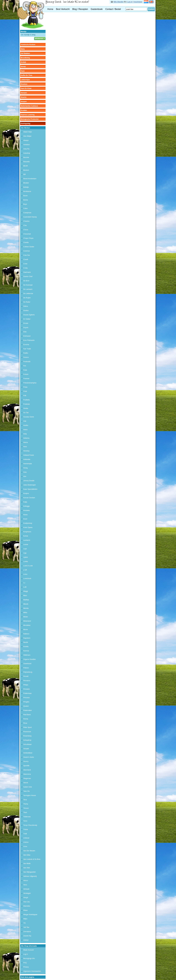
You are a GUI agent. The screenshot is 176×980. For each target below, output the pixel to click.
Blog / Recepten (80, 9)
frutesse (27, 404)
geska (26, 408)
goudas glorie (29, 417)
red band (27, 715)
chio (25, 225)
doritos (26, 311)
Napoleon (27, 638)
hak (25, 421)
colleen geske (29, 247)
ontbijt (23, 62)
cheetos (26, 221)
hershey (26, 451)
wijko (25, 919)
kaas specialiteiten (30, 489)
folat (25, 370)
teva (25, 800)
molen (26, 617)
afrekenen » (40, 38)
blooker (26, 183)
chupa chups (28, 238)
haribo (26, 425)
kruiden (24, 110)
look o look (28, 566)
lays (25, 549)
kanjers (26, 493)
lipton (26, 557)
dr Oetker (27, 319)
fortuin (26, 374)
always (26, 140)
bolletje (26, 187)
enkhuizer (27, 336)
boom (26, 196)
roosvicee (27, 732)
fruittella (27, 400)
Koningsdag (26, 123)
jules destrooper (30, 485)
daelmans (27, 272)
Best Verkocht (63, 9)
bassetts (27, 162)
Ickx (25, 476)
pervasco (27, 681)
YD (25, 923)
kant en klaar (26, 88)
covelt (26, 259)
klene (26, 515)
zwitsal (26, 940)
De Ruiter (27, 302)
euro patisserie (29, 340)
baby (23, 49)
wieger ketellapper (30, 915)
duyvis (26, 328)
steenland (27, 770)
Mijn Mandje (118, 2)
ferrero (26, 357)
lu (24, 583)
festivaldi (27, 362)
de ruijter (27, 298)
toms (25, 821)
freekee (26, 379)
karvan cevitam (29, 498)
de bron (26, 281)
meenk (26, 604)
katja (25, 502)
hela (25, 434)
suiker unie (28, 787)
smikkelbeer (28, 753)
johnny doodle (29, 481)
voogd (26, 898)
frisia (25, 387)
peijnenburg (28, 672)
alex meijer (27, 136)
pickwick (27, 689)
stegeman (27, 778)
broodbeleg (25, 58)
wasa (25, 910)
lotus (25, 574)
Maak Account (29, 950)
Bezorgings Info (29, 958)
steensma (27, 774)
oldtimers (27, 655)
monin (26, 630)
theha (26, 804)
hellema (26, 438)
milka (25, 613)
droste (26, 323)
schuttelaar (28, 744)
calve (26, 208)
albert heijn (28, 132)
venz (25, 885)
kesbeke (27, 510)
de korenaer (28, 285)
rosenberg (27, 736)
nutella (26, 647)
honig (26, 468)
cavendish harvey (30, 217)
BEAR (26, 166)
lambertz (27, 540)
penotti (26, 676)
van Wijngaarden (30, 872)
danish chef (28, 276)
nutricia (26, 651)
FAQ (25, 963)
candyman (27, 213)
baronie (26, 157)
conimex (27, 251)
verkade (26, 889)
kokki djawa (28, 527)
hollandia (27, 459)
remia (26, 719)
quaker (26, 706)
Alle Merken (25, 128)
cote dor (27, 255)
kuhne (26, 536)
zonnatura (27, 932)
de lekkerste (28, 294)
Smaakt (26, 749)
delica (26, 306)
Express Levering (28, 115)
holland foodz (29, 455)
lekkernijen (25, 80)
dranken (24, 84)
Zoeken (151, 9)
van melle (27, 864)
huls (25, 472)
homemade (28, 464)
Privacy (26, 967)
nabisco (26, 634)
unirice (26, 842)
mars (25, 596)
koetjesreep (28, 523)
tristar (26, 829)
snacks (24, 97)
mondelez (27, 625)
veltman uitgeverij (30, 876)
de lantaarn (28, 289)
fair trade (27, 349)
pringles (26, 702)
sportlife (26, 766)
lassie (26, 544)
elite (25, 332)
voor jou (27, 902)
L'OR (25, 570)
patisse (26, 668)
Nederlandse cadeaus (29, 106)
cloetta (26, 242)
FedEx (26, 353)
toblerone (27, 817)
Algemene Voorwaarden (32, 971)
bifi (25, 174)
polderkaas (28, 693)
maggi (26, 591)
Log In (130, 2)
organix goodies (30, 659)
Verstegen (27, 893)
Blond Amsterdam (30, 179)
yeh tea (26, 927)
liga (25, 553)
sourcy (26, 761)
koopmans (27, 532)
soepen (24, 102)
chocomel (27, 234)
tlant (25, 812)
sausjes (24, 93)
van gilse (27, 855)
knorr (25, 519)
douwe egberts (29, 315)
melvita (26, 608)
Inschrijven (138, 2)
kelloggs (27, 506)
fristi (25, 391)
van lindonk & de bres (32, 859)
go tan (26, 413)
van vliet (27, 868)
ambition (27, 145)
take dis (27, 791)
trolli (25, 834)
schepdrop (27, 740)
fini (25, 366)
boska (26, 200)
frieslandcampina (30, 383)
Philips (26, 685)
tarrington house (30, 795)
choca (26, 230)
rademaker (28, 710)
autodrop (27, 153)
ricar (25, 723)
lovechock (27, 579)
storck (26, 783)
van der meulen (29, 851)
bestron (26, 170)
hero (25, 447)
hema (26, 442)
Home (50, 9)
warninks (27, 906)
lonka (26, 561)
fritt (25, 396)
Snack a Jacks (29, 757)
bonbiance (27, 191)
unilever (26, 838)
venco (26, 881)
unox (25, 846)
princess (27, 698)
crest (25, 264)
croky (26, 268)
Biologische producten (30, 119)
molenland (27, 621)
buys (25, 204)
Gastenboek (97, 9)
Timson (26, 808)
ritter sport (28, 727)
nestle (26, 642)
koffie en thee (27, 75)
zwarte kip (27, 936)
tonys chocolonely (30, 825)
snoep (23, 67)
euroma (26, 345)
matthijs (26, 600)
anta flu (26, 149)
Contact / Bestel (113, 9)
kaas (23, 71)
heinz (26, 430)
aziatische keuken (28, 45)
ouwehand (27, 664)
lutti (25, 587)
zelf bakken (25, 53)
